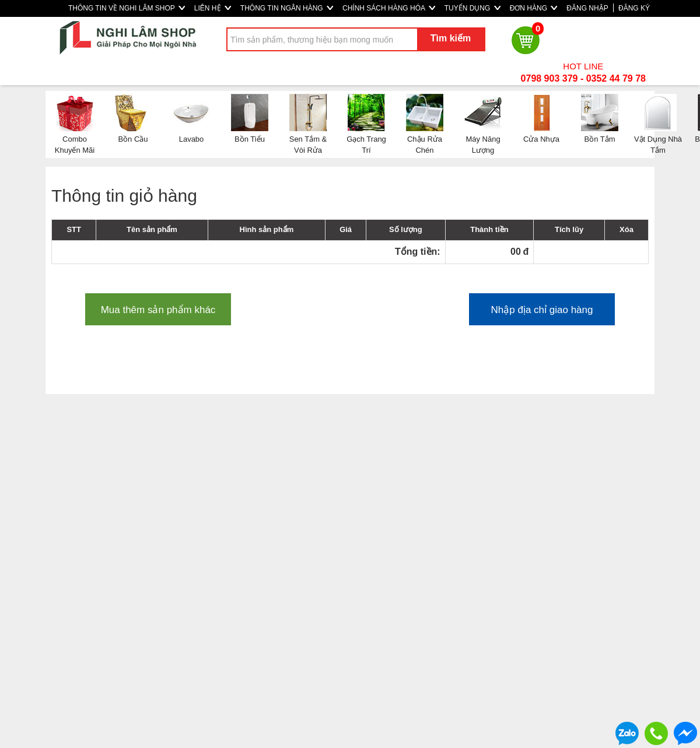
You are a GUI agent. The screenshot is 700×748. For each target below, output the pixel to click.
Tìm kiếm (451, 38)
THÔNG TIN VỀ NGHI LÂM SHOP (127, 8)
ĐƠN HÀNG (534, 8)
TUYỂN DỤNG (473, 8)
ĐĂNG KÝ (634, 8)
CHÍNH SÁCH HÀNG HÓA (389, 8)
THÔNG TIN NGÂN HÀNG (287, 8)
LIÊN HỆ (213, 8)
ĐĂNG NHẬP (587, 8)
